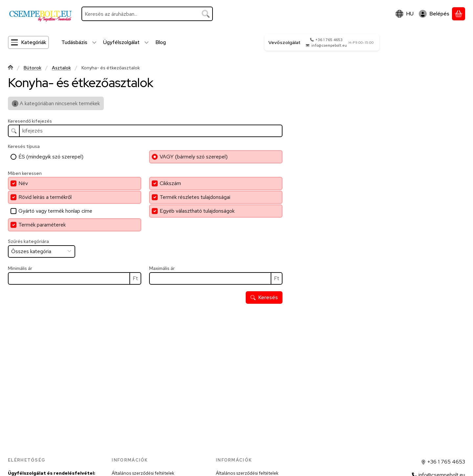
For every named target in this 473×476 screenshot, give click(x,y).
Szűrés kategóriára (28, 241)
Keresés (264, 297)
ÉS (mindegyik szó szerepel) (51, 157)
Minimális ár (20, 268)
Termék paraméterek (42, 225)
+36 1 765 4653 (329, 40)
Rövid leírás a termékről (45, 197)
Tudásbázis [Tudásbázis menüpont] (74, 42)
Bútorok (33, 68)
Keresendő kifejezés (30, 121)
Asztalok (61, 68)
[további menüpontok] (94, 42)
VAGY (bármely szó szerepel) (194, 157)
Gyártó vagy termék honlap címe (55, 211)
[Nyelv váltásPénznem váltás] (405, 14)
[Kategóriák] (28, 42)
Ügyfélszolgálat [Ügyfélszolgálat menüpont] (121, 42)
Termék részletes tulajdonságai (195, 197)
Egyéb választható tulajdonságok (197, 211)
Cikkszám (170, 183)
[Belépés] (434, 14)
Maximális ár (162, 268)
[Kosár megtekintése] (459, 14)
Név (23, 183)
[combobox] (147, 14)
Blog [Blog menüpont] (161, 42)
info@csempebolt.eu (329, 45)
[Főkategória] (11, 68)
